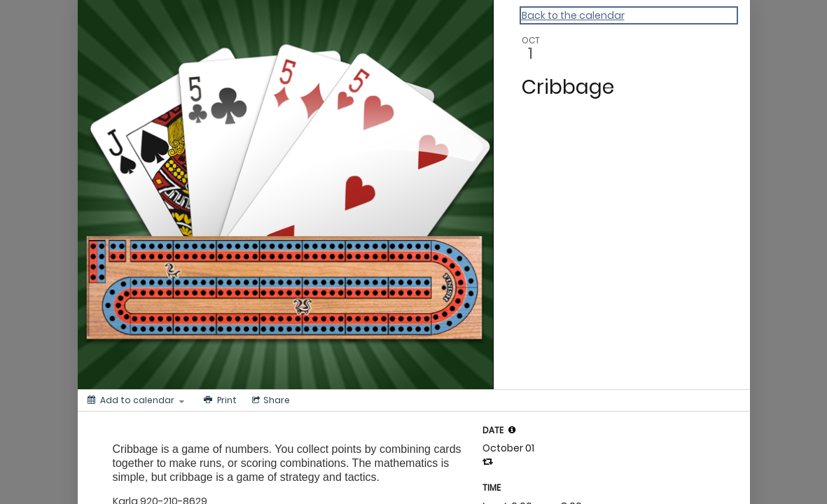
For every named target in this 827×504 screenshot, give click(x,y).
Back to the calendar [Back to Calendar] (573, 15)
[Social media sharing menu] (270, 400)
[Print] (219, 400)
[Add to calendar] (136, 400)
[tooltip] (512, 430)
